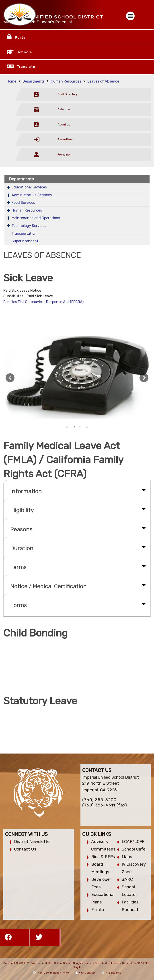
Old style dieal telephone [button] (74, 427)
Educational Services (29, 187)
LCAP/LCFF (133, 842)
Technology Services (29, 226)
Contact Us (25, 849)
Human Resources (66, 81)
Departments (34, 81)
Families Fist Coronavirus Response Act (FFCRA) (43, 302)
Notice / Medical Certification (48, 586)
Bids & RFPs (103, 857)
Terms (18, 567)
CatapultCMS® (131, 963)
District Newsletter (33, 842)
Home (11, 81)
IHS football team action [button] (80, 427)
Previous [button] (10, 378)
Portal (21, 38)
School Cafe (134, 849)
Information (26, 491)
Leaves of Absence (103, 81)
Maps (127, 857)
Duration (22, 548)
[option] (77, 378)
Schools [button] (24, 52)
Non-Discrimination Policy (51, 973)
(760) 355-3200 (99, 800)
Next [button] (144, 378)
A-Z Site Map (112, 973)
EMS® (147, 963)
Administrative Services (32, 195)
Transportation (24, 233)
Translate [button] (26, 67)
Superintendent (25, 241)
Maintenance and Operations (36, 218)
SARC (127, 879)
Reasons (21, 529)
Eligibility (22, 510)
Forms (19, 605)
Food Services (23, 203)
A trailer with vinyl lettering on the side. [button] (67, 427)
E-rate (98, 910)
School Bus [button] (87, 427)
